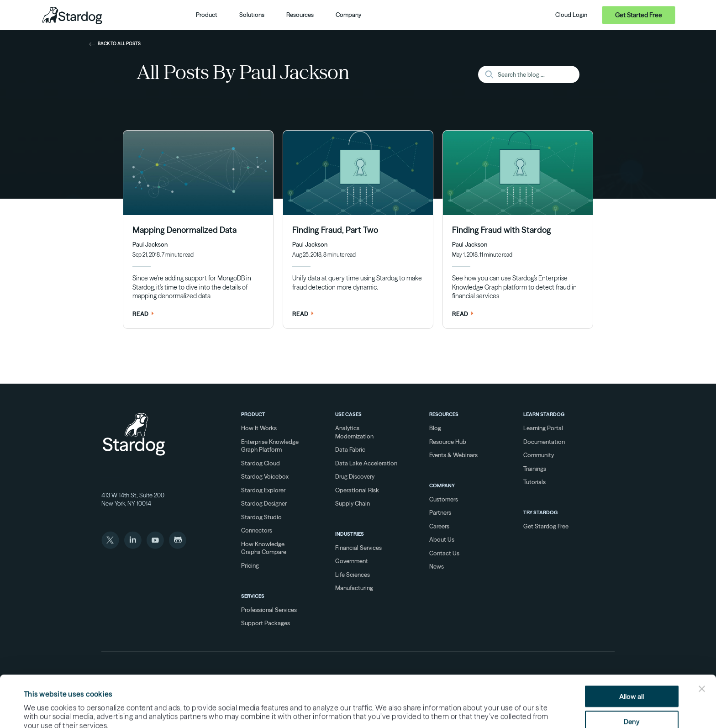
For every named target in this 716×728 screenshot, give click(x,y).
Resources (444, 414)
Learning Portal (543, 428)
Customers (444, 499)
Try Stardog (540, 512)
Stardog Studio (261, 517)
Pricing (250, 565)
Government (352, 561)
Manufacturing (354, 588)
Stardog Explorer (263, 490)
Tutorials (534, 482)
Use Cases (348, 414)
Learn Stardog (544, 414)
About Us (442, 539)
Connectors (257, 530)
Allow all (632, 648)
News (437, 566)
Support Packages (266, 623)
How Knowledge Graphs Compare (264, 548)
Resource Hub (448, 442)
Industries (350, 534)
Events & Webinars (453, 455)
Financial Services (358, 548)
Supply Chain (353, 503)
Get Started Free (639, 15)
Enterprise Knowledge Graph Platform (270, 446)
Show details (432, 705)
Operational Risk (357, 490)
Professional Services (269, 610)
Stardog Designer (264, 503)
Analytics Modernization (354, 432)
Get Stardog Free (546, 526)
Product (253, 414)
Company (442, 485)
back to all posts (115, 44)
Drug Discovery (355, 476)
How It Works (259, 428)
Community (539, 455)
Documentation (544, 442)
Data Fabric (350, 449)
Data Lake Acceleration (366, 463)
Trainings (535, 469)
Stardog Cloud (261, 463)
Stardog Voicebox (265, 476)
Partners (440, 512)
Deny (632, 673)
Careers (439, 526)
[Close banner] (702, 641)
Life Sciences (353, 575)
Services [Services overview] (253, 596)
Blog (435, 428)
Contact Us (444, 553)
